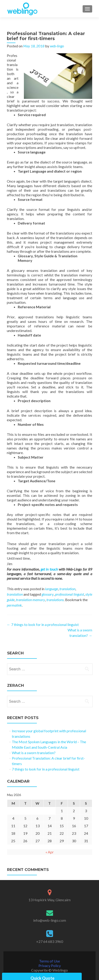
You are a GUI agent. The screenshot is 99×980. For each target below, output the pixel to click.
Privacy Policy (50, 966)
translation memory (30, 600)
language (52, 589)
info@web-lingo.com (50, 920)
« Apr (50, 852)
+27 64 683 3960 (50, 941)
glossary (48, 594)
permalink (14, 605)
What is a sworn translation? (34, 753)
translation (67, 589)
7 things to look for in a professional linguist (43, 624)
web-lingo (57, 46)
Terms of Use (49, 961)
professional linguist (70, 594)
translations (55, 600)
